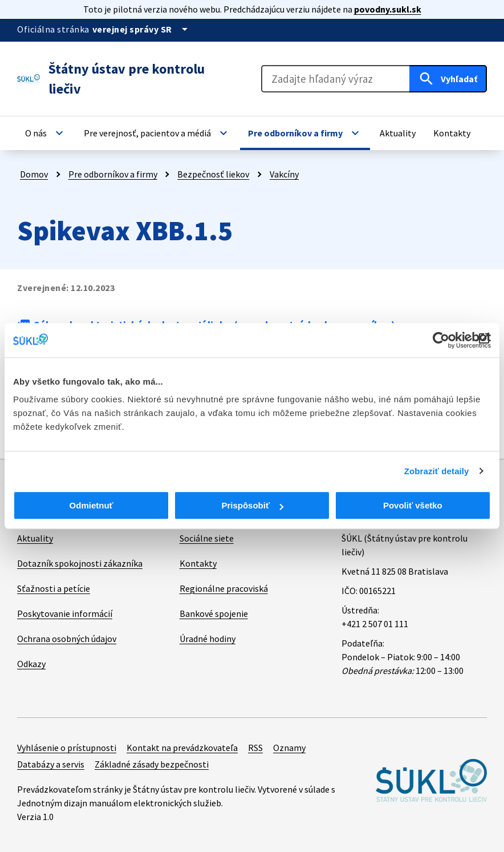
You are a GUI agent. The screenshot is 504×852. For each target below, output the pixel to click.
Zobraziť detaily (437, 471)
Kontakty (198, 563)
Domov (34, 174)
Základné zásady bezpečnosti (152, 764)
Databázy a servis (51, 764)
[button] (46, 133)
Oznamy (289, 748)
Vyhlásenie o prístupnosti (67, 748)
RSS (255, 748)
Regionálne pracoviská (224, 588)
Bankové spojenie (214, 613)
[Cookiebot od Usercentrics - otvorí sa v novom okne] (441, 340)
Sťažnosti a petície (54, 588)
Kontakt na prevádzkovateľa (182, 748)
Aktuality (35, 538)
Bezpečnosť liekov (213, 174)
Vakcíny (284, 174)
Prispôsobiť (252, 505)
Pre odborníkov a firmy (113, 174)
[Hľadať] (448, 79)
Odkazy (31, 664)
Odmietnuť (92, 505)
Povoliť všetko (413, 505)
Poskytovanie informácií (65, 613)
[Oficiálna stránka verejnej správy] (142, 29)
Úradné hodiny (208, 639)
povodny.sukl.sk (388, 9)
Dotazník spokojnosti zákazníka (80, 563)
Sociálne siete (207, 538)
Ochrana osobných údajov (67, 639)
